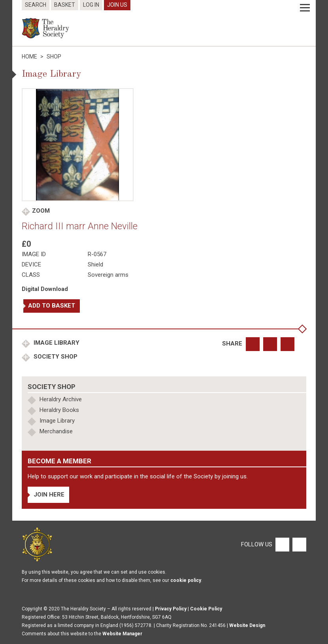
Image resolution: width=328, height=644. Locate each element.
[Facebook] (282, 544)
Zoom (41, 211)
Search (36, 5)
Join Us (117, 5)
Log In (91, 5)
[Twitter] (298, 544)
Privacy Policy (171, 609)
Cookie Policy (206, 609)
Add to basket (52, 306)
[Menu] (305, 8)
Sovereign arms (108, 275)
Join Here (49, 495)
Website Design (247, 625)
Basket (65, 5)
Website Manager (122, 634)
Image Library (56, 343)
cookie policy (186, 580)
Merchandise (56, 431)
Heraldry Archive (61, 399)
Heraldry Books (59, 410)
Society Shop (55, 357)
